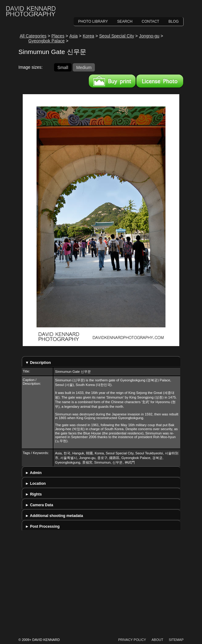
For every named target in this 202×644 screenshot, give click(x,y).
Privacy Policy (132, 640)
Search (125, 21)
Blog (174, 21)
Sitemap (176, 640)
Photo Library (93, 21)
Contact (151, 21)
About (157, 640)
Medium (84, 67)
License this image (160, 81)
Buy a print (112, 81)
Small (63, 67)
